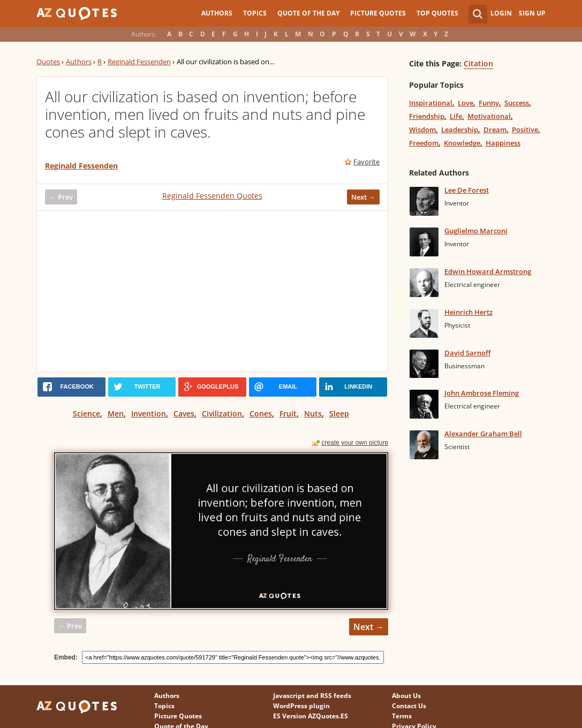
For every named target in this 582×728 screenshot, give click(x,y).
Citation (478, 63)
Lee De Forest (467, 190)
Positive (525, 130)
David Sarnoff (467, 353)
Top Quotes (437, 13)
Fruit (288, 414)
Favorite (366, 162)
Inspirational (431, 103)
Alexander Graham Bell (483, 434)
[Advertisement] (212, 291)
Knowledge (462, 143)
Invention (149, 414)
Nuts (313, 414)
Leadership (460, 130)
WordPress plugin (301, 706)
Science (86, 414)
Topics (255, 13)
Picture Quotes (378, 13)
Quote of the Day (308, 13)
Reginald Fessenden (139, 62)
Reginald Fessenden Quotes (212, 196)
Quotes (48, 62)
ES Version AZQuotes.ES (311, 716)
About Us (406, 696)
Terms (402, 716)
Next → (363, 197)
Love (466, 103)
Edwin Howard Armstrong (488, 271)
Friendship (427, 116)
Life (456, 116)
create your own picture (355, 443)
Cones (261, 414)
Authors (217, 13)
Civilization (222, 414)
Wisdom (422, 130)
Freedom (424, 143)
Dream (495, 130)
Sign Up (532, 13)
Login (501, 13)
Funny (489, 103)
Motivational (489, 116)
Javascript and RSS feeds (312, 696)
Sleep (339, 414)
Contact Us (409, 706)
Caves (184, 414)
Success (517, 103)
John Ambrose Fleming (482, 393)
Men (116, 414)
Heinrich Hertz (468, 312)
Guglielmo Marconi (476, 231)
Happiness (503, 143)
